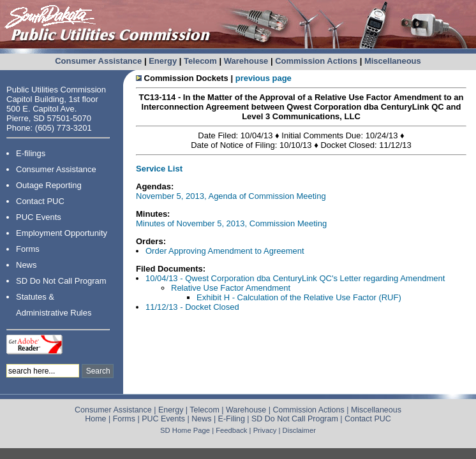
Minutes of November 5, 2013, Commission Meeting (231, 223)
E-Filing (232, 419)
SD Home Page (185, 430)
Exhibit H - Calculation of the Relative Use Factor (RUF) (299, 297)
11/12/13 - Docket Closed (192, 307)
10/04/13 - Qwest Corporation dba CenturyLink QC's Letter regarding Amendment (295, 278)
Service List (159, 169)
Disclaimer (299, 430)
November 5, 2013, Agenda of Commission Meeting (231, 196)
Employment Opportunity (62, 233)
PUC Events (39, 217)
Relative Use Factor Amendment (231, 288)
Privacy (265, 430)
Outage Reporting (49, 185)
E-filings (31, 153)
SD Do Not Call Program (61, 281)
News (26, 265)
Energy (163, 61)
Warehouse (246, 61)
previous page (264, 78)
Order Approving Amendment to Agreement (225, 251)
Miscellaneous (393, 61)
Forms (28, 249)
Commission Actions (316, 61)
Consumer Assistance (98, 61)
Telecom (200, 61)
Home (95, 419)
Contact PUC (40, 201)
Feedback (231, 430)
